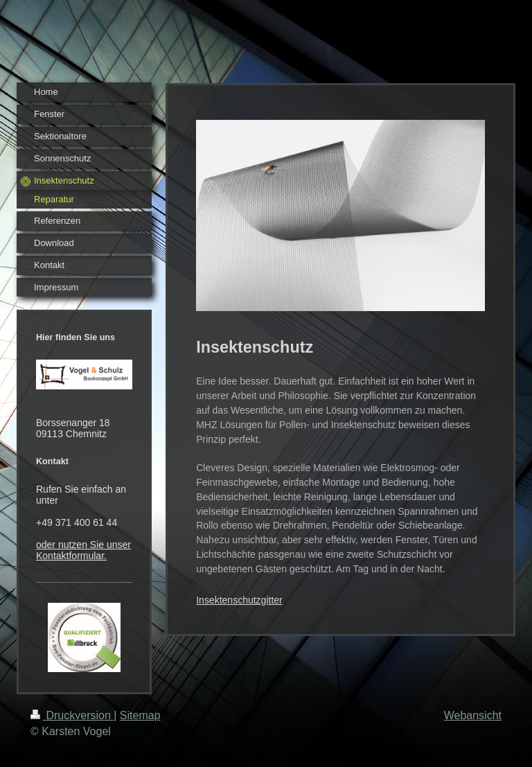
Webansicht (473, 715)
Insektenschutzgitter (239, 600)
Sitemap (140, 715)
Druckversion (72, 715)
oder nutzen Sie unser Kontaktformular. (83, 550)
